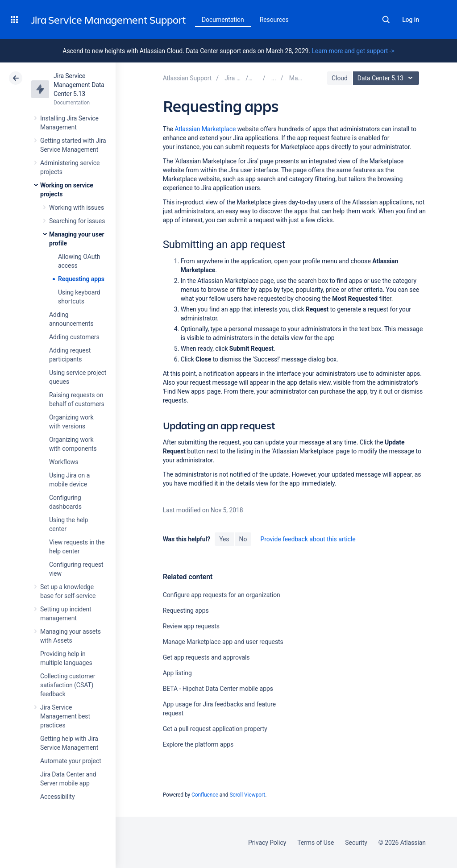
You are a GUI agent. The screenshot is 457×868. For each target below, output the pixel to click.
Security (356, 843)
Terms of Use (316, 843)
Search (386, 20)
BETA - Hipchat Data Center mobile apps (218, 689)
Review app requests (191, 626)
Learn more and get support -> (353, 51)
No (243, 539)
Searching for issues (77, 221)
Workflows (64, 462)
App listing (177, 673)
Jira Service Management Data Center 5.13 (79, 85)
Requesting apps (81, 279)
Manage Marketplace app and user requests (223, 642)
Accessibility (57, 797)
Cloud (340, 78)
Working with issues (77, 208)
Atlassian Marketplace (205, 129)
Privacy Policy (267, 843)
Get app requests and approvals (206, 657)
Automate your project (71, 761)
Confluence (205, 795)
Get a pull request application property (215, 729)
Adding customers (74, 337)
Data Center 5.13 (387, 78)
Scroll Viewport (247, 795)
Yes (224, 539)
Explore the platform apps (198, 744)
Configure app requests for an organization (222, 595)
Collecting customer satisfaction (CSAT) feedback (68, 685)
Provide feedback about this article (308, 539)
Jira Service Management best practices (65, 716)
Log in (411, 20)
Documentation (223, 20)
